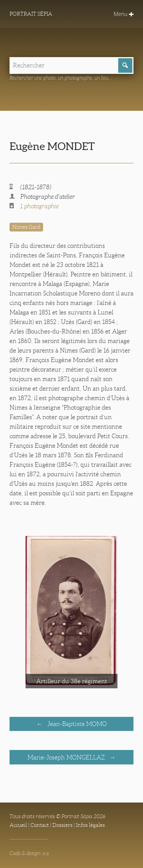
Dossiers (62, 825)
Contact (40, 825)
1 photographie (39, 206)
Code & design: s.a (29, 853)
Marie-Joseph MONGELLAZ (67, 757)
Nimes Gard (26, 227)
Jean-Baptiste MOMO (76, 724)
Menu (124, 14)
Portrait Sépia (31, 14)
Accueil (18, 825)
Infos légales (90, 825)
